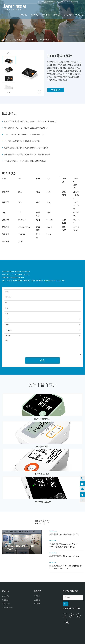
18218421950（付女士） (68, 2)
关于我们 (23, 15)
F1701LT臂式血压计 (42, 419)
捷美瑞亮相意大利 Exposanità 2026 (64, 556)
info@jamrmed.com (47, 2)
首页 (6, 40)
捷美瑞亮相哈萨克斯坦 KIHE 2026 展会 (20, 548)
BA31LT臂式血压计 (43, 502)
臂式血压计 (33, 40)
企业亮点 (57, 15)
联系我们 (79, 15)
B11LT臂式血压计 (45, 40)
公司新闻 (37, 604)
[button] (9, 93)
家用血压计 (23, 40)
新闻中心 (68, 15)
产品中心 (34, 15)
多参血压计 (6, 596)
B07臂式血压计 (42, 446)
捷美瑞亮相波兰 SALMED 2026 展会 (64, 534)
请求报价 (56, 90)
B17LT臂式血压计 (42, 474)
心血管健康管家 (7, 607)
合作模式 (46, 15)
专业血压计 (6, 600)
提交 (42, 360)
